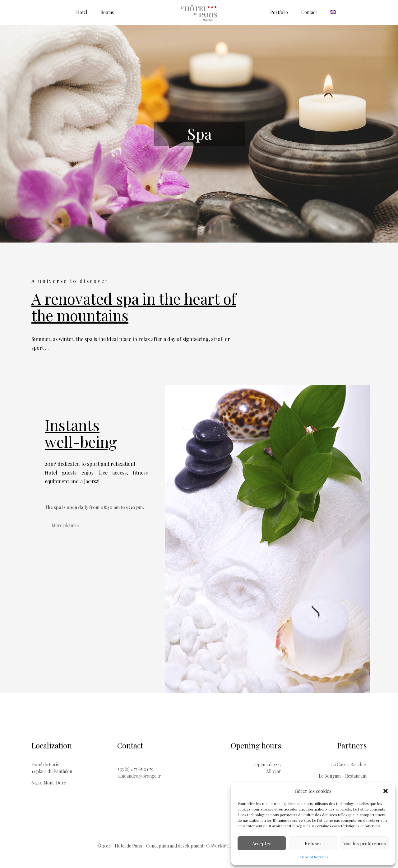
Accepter (262, 843)
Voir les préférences (365, 843)
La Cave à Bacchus (349, 764)
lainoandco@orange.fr (139, 776)
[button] (386, 791)
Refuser (313, 843)
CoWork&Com (221, 846)
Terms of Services (313, 857)
